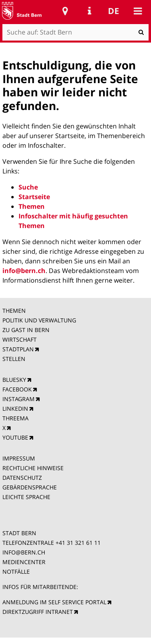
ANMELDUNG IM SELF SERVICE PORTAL (54, 602)
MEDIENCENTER (24, 562)
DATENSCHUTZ (22, 478)
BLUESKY (14, 380)
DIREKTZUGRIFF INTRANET (38, 612)
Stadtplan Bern (65, 11)
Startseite (34, 197)
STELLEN (14, 359)
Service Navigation (89, 11)
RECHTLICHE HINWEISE (33, 468)
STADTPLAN (18, 349)
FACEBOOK (17, 389)
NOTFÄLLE (16, 572)
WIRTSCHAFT (20, 339)
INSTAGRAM (19, 399)
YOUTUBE (15, 437)
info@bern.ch (24, 271)
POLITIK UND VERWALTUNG (39, 320)
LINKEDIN (15, 409)
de (114, 11)
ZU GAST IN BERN (26, 330)
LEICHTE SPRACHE (26, 497)
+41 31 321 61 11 (78, 543)
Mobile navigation (138, 11)
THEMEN (14, 311)
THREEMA (16, 418)
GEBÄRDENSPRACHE (30, 487)
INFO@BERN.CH (24, 552)
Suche (28, 187)
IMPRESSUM (19, 458)
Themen (32, 206)
